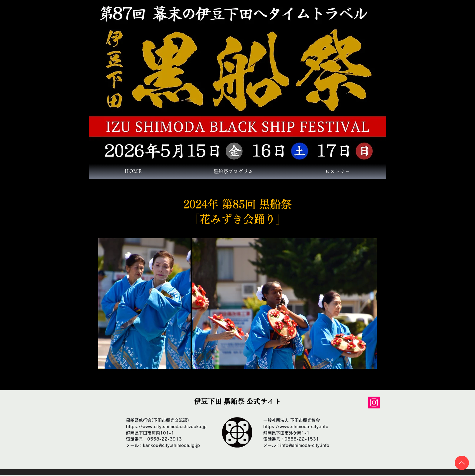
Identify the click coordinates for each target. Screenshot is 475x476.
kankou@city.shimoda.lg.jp (171, 445)
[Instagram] (374, 403)
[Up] (462, 463)
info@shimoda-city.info (305, 445)
